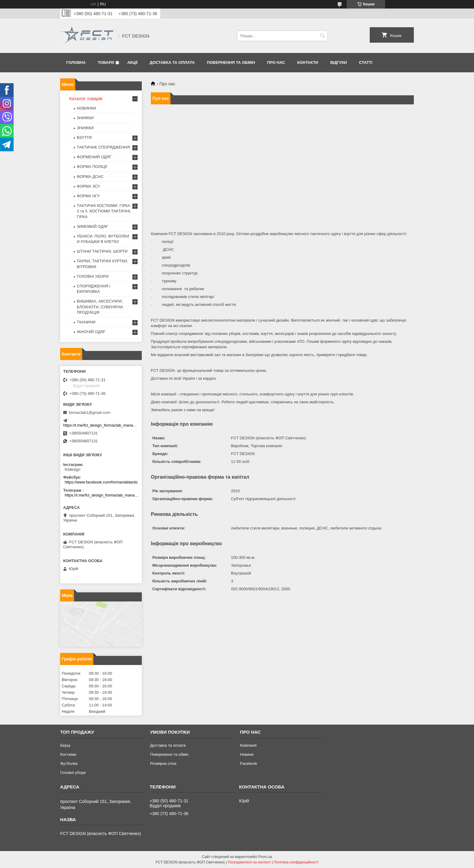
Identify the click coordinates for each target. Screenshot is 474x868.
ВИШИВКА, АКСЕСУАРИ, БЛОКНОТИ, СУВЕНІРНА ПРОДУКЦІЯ (100, 307)
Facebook (249, 763)
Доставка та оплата (172, 62)
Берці (65, 745)
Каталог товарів (86, 98)
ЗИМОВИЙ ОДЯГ (93, 226)
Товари (106, 62)
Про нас (276, 62)
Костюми (68, 754)
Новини (247, 754)
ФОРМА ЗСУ (88, 186)
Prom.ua (265, 857)
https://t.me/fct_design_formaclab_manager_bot (105, 425)
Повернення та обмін (231, 62)
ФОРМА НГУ (88, 196)
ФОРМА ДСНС (90, 177)
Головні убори (73, 773)
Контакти (308, 62)
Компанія (248, 745)
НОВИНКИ (86, 108)
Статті (365, 62)
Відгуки (338, 62)
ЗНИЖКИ (85, 118)
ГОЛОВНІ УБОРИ (93, 276)
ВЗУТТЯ (84, 138)
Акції (132, 62)
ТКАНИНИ (86, 322)
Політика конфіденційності (296, 862)
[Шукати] (322, 36)
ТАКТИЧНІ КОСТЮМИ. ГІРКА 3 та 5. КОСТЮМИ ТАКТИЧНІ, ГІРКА (104, 211)
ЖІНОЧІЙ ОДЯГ (91, 332)
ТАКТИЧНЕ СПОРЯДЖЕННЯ (103, 147)
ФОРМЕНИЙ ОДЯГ (94, 157)
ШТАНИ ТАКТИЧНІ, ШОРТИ (102, 251)
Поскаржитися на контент (249, 862)
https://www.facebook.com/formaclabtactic (101, 482)
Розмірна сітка (163, 763)
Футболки (69, 763)
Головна (76, 62)
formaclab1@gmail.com (90, 413)
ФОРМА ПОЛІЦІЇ (92, 167)
